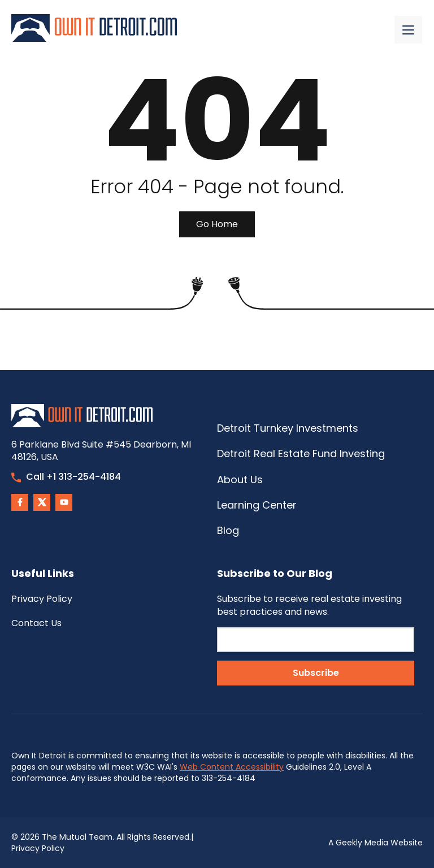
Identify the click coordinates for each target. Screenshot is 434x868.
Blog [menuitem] (228, 530)
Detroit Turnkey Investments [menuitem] (288, 428)
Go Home (217, 224)
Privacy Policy (38, 848)
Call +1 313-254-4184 (66, 477)
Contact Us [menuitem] (36, 623)
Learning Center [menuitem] (257, 505)
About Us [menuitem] (240, 479)
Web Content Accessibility (232, 767)
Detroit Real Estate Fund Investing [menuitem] (301, 453)
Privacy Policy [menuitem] (42, 599)
